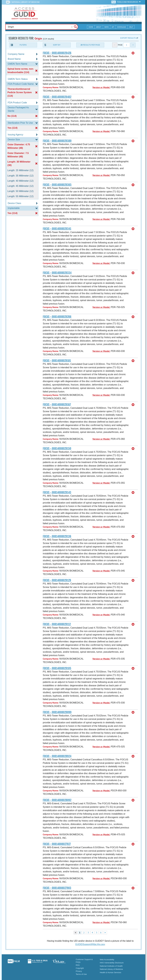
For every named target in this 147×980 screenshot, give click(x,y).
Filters (23, 45)
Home (91, 27)
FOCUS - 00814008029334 (57, 273)
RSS (78, 965)
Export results (128, 38)
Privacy (79, 971)
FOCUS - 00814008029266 (57, 317)
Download (122, 27)
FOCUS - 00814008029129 (57, 580)
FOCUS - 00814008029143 (57, 492)
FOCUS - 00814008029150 (57, 449)
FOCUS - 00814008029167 (57, 405)
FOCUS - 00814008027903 (57, 888)
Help (131, 27)
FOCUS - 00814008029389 (57, 141)
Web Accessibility (107, 960)
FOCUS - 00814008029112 (57, 624)
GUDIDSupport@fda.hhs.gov (90, 944)
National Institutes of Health (111, 966)
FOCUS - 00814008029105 (57, 668)
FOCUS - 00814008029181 (57, 361)
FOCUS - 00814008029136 (57, 536)
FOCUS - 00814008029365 (57, 185)
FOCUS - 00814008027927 (57, 844)
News (107, 27)
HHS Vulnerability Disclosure (112, 963)
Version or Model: (101, 87)
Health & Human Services (110, 972)
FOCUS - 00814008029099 (57, 712)
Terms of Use (81, 974)
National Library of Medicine (26, 2)
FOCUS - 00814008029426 (57, 53)
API (113, 27)
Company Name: (51, 87)
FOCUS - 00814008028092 (57, 800)
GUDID (25, 13)
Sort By (57, 45)
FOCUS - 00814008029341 (57, 229)
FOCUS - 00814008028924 (57, 756)
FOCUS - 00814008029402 (57, 97)
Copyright (80, 968)
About (99, 27)
